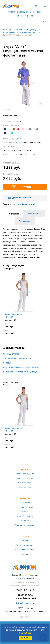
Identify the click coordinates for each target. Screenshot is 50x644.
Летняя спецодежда (25, 474)
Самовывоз (8, 363)
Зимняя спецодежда (25, 478)
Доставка (25, 541)
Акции (25, 554)
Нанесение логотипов (25, 550)
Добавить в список (22, 198)
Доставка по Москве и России (17, 358)
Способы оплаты (11, 354)
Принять (25, 638)
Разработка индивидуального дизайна (21, 367)
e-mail (32, 204)
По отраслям (25, 487)
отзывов (19, 578)
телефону (22, 204)
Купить (27, 187)
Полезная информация (25, 525)
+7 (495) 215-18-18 (24, 590)
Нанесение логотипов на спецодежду (20, 372)
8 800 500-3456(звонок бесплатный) (25, 597)
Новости (25, 521)
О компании (25, 503)
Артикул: (8, 115)
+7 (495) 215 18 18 (25, 16)
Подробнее (25, 633)
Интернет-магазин (25, 507)
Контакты (25, 512)
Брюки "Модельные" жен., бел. (14, 315)
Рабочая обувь (25, 483)
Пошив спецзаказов (25, 545)
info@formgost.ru (25, 603)
